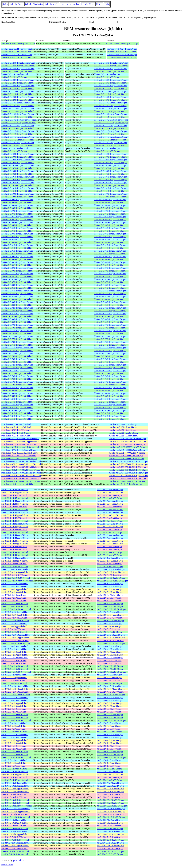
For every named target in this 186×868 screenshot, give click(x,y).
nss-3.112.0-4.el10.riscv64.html (15, 658)
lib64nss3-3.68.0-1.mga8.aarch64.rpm (110, 388)
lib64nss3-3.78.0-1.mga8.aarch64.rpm (110, 331)
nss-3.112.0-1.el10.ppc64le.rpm (110, 740)
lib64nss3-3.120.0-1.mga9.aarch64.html (18, 97)
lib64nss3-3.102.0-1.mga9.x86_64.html (18, 185)
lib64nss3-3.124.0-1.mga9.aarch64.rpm (111, 69)
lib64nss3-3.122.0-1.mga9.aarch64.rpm (111, 86)
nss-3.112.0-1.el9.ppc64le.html (14, 763)
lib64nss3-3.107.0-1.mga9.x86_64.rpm (111, 168)
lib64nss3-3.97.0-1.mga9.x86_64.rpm (110, 214)
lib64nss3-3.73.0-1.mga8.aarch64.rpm (110, 359)
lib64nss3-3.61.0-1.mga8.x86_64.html (17, 419)
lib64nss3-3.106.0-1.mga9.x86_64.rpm (111, 174)
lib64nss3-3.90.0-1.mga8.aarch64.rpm (110, 257)
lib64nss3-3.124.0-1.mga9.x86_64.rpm (111, 71)
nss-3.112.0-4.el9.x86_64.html (14, 683)
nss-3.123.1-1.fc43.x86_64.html (15, 521)
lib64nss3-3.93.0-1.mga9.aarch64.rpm (110, 234)
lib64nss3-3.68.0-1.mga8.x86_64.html (17, 390)
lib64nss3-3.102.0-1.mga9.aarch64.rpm (111, 182)
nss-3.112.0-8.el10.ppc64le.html (15, 589)
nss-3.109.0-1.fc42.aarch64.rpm (110, 772)
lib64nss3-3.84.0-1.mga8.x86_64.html (17, 299)
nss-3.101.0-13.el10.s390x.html (14, 794)
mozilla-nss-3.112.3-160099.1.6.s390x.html (19, 444)
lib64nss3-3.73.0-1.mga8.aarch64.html (17, 359)
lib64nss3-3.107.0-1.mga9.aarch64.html (18, 165)
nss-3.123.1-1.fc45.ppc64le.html (15, 492)
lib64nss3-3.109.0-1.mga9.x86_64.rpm (111, 157)
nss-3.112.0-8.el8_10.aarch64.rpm (111, 635)
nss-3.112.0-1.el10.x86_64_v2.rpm (111, 757)
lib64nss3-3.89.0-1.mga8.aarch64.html (17, 268)
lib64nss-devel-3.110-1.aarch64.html (17, 55)
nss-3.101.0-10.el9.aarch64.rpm (110, 820)
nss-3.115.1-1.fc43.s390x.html (14, 564)
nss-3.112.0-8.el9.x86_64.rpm (109, 632)
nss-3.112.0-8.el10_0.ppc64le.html (16, 572)
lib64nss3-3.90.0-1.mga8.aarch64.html (17, 257)
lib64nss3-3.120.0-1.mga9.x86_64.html (18, 100)
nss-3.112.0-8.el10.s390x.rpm (109, 598)
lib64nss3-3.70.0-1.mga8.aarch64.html (17, 376)
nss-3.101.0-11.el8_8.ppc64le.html (16, 811)
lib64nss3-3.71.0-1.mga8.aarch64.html (17, 370)
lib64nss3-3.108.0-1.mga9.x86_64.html (18, 163)
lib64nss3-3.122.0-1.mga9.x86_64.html (18, 88)
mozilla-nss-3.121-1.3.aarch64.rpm (124, 424)
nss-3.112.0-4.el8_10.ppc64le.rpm (111, 689)
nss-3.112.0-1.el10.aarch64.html (15, 735)
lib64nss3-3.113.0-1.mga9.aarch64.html (18, 126)
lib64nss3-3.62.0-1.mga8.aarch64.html (17, 410)
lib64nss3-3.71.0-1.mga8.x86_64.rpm (110, 373)
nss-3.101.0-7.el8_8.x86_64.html (15, 840)
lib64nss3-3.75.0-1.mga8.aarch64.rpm (110, 348)
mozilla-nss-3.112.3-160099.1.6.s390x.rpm (127, 444)
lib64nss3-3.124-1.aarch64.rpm (107, 74)
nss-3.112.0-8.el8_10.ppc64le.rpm (111, 638)
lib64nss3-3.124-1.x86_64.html (14, 77)
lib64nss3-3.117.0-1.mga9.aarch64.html (18, 108)
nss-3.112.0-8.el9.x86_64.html (14, 632)
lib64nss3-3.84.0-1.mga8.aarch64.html (17, 296)
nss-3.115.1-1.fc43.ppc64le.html (15, 561)
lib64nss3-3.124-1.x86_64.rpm (107, 77)
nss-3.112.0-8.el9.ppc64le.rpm (109, 626)
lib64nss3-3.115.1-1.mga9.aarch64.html (18, 114)
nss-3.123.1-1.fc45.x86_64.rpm (110, 498)
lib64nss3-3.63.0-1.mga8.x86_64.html (17, 408)
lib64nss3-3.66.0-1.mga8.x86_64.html (17, 396)
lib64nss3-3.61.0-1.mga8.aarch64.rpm (110, 416)
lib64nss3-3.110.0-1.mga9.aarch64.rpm (111, 143)
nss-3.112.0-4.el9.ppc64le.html (14, 678)
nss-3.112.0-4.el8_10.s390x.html (15, 692)
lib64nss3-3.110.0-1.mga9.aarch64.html (18, 143)
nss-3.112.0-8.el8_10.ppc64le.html (16, 638)
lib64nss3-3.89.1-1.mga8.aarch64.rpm (110, 262)
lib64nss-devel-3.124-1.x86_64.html (16, 52)
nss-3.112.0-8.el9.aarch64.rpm (109, 623)
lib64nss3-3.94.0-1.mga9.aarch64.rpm (110, 228)
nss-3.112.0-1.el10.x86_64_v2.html (16, 757)
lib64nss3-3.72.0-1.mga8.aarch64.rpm (110, 365)
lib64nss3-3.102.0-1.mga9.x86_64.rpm (111, 185)
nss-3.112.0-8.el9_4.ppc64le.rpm (110, 615)
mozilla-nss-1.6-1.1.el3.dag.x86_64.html (18, 484)
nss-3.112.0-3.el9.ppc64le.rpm (109, 726)
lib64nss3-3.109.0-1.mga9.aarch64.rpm (111, 154)
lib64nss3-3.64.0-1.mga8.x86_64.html (17, 402)
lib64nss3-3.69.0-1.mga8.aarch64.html (17, 382)
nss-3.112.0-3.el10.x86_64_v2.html (16, 720)
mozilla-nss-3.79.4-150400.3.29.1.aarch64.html (21, 473)
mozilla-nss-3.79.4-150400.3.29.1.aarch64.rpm (128, 473)
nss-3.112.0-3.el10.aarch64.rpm (110, 698)
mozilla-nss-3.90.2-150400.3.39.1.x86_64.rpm (128, 470)
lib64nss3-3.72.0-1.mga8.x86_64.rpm (110, 368)
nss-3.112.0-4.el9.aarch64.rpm (109, 675)
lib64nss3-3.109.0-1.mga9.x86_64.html (18, 157)
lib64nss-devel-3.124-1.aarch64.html (17, 49)
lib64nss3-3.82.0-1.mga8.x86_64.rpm (110, 311)
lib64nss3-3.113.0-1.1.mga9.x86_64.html (18, 123)
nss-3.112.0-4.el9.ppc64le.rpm (109, 678)
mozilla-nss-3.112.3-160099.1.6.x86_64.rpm (127, 447)
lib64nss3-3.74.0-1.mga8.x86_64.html (17, 356)
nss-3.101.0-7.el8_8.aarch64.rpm (111, 831)
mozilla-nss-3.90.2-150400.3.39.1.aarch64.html (21, 461)
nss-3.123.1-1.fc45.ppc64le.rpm (110, 492)
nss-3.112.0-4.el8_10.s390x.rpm (110, 692)
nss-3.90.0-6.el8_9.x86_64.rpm (110, 854)
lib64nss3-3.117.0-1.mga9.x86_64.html (18, 111)
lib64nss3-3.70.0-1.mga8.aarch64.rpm (110, 376)
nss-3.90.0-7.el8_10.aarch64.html (15, 843)
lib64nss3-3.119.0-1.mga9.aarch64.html (18, 103)
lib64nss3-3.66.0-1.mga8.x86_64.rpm (110, 396)
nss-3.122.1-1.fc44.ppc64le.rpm (110, 541)
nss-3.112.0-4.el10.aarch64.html (15, 646)
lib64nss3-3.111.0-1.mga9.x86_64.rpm (110, 140)
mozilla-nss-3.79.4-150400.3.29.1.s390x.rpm (128, 478)
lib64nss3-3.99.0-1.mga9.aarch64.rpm (110, 200)
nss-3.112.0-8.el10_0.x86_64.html (16, 578)
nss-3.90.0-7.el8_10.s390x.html (14, 849)
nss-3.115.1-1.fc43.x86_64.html (15, 567)
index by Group (16, 4)
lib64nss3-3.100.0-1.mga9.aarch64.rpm (111, 194)
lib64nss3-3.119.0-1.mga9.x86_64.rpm (111, 106)
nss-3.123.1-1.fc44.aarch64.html (15, 501)
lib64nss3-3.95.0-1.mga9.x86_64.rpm (110, 225)
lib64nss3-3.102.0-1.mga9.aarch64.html (18, 182)
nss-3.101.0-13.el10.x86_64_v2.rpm (112, 806)
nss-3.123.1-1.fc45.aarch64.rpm (110, 490)
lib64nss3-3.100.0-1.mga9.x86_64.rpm (111, 197)
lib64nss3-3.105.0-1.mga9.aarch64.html (18, 177)
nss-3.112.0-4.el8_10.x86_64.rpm (111, 695)
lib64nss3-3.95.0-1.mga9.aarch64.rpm (110, 222)
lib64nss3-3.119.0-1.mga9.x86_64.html (18, 106)
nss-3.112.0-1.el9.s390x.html (13, 766)
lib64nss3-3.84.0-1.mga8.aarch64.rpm (110, 296)
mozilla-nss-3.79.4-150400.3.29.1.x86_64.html (21, 481)
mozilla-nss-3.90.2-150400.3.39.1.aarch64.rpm (128, 461)
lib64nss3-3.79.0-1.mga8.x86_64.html (17, 328)
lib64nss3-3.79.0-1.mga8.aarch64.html (17, 325)
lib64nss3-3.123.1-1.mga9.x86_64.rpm (111, 83)
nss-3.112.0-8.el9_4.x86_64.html (15, 621)
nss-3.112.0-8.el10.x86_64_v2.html (16, 609)
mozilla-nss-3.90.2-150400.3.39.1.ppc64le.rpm (128, 464)
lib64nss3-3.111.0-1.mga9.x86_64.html (18, 140)
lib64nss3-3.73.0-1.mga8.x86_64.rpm (110, 362)
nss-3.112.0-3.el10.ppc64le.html (15, 703)
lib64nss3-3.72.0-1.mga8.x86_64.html (17, 368)
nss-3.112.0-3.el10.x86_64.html (15, 715)
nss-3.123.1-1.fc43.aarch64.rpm (110, 512)
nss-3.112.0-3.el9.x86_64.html (14, 732)
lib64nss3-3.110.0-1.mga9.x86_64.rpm (111, 145)
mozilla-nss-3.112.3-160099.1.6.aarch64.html (20, 439)
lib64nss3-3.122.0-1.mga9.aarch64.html (18, 86)
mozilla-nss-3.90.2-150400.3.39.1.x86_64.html (21, 470)
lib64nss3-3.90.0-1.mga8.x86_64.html (17, 259)
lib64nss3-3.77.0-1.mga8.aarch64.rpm (110, 336)
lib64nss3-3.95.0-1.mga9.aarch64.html (17, 222)
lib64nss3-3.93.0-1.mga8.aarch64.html (17, 239)
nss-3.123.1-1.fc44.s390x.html (14, 507)
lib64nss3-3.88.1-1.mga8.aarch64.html (17, 274)
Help (107, 4)
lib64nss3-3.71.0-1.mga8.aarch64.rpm (110, 370)
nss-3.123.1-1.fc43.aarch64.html (15, 512)
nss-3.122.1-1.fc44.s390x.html (14, 547)
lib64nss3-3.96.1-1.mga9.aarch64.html (17, 217)
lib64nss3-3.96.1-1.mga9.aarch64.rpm (110, 217)
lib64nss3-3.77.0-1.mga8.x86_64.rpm (110, 339)
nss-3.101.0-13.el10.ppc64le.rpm (111, 789)
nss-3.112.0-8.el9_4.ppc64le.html (15, 615)
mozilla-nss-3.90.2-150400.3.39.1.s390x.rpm (128, 467)
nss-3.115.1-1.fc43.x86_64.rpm (110, 567)
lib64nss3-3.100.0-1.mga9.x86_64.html (18, 197)
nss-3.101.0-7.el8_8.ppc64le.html (15, 834)
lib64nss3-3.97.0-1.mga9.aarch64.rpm (110, 211)
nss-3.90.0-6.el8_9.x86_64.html (15, 854)
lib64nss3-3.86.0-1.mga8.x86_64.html (17, 288)
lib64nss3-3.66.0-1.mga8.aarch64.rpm (110, 393)
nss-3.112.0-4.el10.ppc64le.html (15, 652)
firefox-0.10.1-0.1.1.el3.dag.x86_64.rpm (122, 43)
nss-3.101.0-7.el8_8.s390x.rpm (110, 837)
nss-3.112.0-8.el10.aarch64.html (15, 584)
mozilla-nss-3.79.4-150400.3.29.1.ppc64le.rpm (128, 476)
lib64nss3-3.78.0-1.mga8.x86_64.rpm (110, 333)
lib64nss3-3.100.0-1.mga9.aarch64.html (18, 194)
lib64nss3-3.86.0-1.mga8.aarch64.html (17, 285)
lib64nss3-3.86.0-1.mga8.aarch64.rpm (110, 285)
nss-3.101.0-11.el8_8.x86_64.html (16, 817)
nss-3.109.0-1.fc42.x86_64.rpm (110, 780)
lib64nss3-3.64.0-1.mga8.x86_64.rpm (110, 402)
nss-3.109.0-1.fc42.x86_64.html (15, 780)
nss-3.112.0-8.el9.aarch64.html (14, 623)
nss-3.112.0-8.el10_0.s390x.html (15, 575)
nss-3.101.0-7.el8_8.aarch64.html (15, 831)
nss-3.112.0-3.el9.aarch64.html (14, 723)
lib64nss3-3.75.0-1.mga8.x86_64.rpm (110, 351)
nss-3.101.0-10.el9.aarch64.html (15, 820)
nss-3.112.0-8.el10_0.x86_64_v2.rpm (112, 581)
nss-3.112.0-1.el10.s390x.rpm (109, 746)
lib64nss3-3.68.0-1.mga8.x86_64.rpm (110, 390)
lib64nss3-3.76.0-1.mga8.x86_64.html (17, 345)
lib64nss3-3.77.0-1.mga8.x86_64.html (17, 339)
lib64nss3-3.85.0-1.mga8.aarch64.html (17, 291)
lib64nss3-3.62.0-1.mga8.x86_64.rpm (110, 413)
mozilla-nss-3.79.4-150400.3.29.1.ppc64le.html (21, 476)
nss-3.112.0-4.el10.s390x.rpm (109, 661)
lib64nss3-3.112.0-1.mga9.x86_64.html (18, 134)
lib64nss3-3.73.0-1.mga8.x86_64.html (17, 362)
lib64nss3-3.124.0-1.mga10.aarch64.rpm (111, 63)
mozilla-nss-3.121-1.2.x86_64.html (16, 433)
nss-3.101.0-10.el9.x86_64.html (15, 829)
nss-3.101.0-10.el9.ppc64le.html (15, 823)
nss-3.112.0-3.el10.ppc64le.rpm (110, 703)
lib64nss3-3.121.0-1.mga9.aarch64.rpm (111, 91)
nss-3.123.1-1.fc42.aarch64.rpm (110, 524)
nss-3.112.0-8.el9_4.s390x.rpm (110, 618)
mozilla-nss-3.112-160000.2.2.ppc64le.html (20, 453)
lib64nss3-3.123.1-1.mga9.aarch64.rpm (111, 80)
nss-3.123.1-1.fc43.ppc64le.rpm (110, 515)
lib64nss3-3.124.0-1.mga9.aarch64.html (18, 69)
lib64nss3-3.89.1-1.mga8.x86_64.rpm (110, 265)
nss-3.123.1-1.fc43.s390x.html (14, 518)
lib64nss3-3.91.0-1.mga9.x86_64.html (17, 248)
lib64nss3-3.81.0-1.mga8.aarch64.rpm (110, 314)
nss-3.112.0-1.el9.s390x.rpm (109, 766)
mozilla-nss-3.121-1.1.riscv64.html (16, 436)
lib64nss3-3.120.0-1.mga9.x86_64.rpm (111, 100)
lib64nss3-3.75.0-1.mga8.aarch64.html (17, 348)
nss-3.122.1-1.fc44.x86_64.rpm (110, 552)
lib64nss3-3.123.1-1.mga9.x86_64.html (18, 83)
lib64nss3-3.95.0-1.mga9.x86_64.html (17, 225)
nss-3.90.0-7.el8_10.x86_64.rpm (110, 851)
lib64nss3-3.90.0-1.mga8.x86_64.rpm (110, 259)
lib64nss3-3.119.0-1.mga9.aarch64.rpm (111, 103)
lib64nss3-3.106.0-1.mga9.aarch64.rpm (111, 171)
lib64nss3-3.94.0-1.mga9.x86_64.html (17, 231)
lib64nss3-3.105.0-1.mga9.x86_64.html (18, 180)
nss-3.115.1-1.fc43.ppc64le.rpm (110, 561)
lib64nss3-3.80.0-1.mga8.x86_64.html (17, 322)
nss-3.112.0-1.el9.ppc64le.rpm (109, 763)
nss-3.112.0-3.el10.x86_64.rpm (110, 715)
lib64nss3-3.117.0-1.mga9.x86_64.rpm (111, 111)
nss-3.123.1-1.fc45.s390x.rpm (109, 495)
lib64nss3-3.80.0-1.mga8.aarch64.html (17, 319)
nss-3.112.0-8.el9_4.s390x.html (14, 618)
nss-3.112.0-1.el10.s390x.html (14, 746)
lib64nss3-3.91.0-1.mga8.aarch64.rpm (110, 251)
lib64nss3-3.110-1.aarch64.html (15, 148)
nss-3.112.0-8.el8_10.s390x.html (15, 641)
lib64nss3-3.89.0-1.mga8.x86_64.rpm (110, 271)
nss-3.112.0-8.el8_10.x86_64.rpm (111, 643)
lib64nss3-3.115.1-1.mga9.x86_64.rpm (111, 117)
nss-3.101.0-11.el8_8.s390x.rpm (110, 814)
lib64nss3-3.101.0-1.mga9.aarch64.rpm (111, 188)
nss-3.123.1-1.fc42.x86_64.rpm (110, 532)
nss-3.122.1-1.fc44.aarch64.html (15, 535)
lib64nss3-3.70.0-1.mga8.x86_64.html (17, 379)
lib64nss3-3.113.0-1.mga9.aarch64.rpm (111, 126)
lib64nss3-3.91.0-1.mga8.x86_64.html (17, 254)
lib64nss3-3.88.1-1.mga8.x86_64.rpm (110, 276)
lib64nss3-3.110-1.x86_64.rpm (107, 151)
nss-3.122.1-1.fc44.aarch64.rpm (110, 535)
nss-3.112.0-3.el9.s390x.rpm (109, 729)
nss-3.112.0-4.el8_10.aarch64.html (16, 686)
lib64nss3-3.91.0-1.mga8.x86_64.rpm (110, 254)
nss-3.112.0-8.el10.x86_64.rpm (110, 604)
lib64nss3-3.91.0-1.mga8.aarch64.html (17, 251)
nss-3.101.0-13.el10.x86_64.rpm (110, 800)
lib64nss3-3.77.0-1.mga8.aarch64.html (17, 336)
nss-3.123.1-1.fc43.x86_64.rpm (110, 521)
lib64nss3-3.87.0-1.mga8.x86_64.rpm (110, 282)
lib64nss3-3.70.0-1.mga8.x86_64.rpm (110, 379)
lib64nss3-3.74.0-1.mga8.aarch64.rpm (110, 353)
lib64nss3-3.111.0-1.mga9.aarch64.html (18, 137)
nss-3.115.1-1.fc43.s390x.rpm (109, 564)
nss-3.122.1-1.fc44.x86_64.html (15, 552)
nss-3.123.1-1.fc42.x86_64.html (15, 532)
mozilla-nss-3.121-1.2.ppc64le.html (16, 427)
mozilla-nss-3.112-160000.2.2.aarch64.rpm (127, 450)
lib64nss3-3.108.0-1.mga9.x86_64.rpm (111, 163)
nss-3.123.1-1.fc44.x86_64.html (15, 510)
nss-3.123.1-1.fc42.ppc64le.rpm (110, 527)
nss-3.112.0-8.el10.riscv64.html (15, 595)
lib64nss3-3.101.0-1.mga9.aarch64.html (18, 188)
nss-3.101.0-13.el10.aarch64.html (15, 783)
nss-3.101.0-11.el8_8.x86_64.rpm (111, 817)
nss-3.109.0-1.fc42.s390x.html (14, 777)
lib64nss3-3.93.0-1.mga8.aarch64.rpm (110, 239)
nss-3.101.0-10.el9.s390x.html (14, 826)
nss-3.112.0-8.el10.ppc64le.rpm (110, 589)
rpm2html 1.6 (18, 860)
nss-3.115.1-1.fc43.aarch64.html (15, 558)
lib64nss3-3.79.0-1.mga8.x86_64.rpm (110, 328)
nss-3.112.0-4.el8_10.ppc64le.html (16, 689)
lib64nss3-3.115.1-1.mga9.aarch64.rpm (111, 114)
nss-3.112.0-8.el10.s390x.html (14, 598)
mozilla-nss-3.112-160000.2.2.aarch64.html (20, 450)
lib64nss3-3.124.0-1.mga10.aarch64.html (18, 63)
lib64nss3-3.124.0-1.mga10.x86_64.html (18, 66)
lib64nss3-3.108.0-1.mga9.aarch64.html (18, 160)
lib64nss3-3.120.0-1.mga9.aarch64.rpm (111, 97)
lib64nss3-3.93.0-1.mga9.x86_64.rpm (110, 237)
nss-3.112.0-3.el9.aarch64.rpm (109, 723)
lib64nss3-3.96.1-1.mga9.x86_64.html (17, 220)
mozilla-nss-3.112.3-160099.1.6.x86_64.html (20, 447)
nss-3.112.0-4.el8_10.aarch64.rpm (111, 686)
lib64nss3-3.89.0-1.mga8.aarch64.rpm (110, 268)
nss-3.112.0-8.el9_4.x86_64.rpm (110, 621)
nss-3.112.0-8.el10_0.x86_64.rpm (111, 578)
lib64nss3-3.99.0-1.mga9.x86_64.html (17, 202)
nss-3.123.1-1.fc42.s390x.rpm (109, 529)
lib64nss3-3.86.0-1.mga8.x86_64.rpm (110, 288)
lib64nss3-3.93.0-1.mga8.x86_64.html (17, 242)
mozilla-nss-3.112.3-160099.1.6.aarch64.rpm (128, 439)
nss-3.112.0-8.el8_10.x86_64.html (16, 643)
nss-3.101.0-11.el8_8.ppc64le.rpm (111, 811)
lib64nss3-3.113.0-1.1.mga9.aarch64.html (19, 120)
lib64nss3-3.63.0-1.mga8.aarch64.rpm (110, 405)
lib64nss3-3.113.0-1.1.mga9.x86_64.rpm (111, 123)
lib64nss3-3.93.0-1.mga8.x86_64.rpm (110, 242)
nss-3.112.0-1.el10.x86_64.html (15, 752)
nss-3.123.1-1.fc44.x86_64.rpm (110, 510)
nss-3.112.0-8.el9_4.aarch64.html (15, 612)
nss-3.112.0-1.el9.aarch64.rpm (109, 760)
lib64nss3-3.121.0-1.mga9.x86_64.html (18, 94)
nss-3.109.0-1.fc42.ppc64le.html (15, 774)
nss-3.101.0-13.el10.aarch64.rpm (111, 783)
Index (5, 4)
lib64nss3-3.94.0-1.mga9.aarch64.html (17, 228)
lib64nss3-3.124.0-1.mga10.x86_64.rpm (111, 66)
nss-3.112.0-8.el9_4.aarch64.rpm (110, 612)
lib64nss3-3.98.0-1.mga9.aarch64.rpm (110, 205)
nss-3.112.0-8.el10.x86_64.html (15, 604)
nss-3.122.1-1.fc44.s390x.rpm (109, 547)
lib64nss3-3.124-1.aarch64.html (15, 74)
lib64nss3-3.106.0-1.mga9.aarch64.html (18, 171)
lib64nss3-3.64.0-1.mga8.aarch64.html (17, 399)
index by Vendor (52, 4)
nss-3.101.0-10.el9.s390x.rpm (109, 826)
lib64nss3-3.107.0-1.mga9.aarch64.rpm (111, 165)
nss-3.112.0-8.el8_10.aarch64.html (16, 635)
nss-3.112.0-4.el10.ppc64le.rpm (110, 652)
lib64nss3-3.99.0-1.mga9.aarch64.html (17, 200)
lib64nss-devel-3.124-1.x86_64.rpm (122, 52)
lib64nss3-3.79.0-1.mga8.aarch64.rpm (110, 325)
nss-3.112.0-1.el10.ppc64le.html (15, 740)
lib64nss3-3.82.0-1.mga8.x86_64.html (17, 311)
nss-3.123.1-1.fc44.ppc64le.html (15, 504)
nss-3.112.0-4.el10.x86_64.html (15, 666)
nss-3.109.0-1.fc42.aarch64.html (15, 772)
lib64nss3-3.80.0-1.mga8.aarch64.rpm (110, 319)
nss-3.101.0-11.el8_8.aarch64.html (16, 809)
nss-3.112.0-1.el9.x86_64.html (14, 769)
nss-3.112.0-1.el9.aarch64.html (14, 760)
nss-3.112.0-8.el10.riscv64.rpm (110, 595)
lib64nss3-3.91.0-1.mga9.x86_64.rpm (110, 248)
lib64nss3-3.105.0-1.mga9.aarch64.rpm (111, 177)
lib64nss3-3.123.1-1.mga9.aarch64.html (18, 80)
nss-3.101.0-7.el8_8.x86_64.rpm (110, 840)
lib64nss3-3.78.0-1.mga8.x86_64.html (17, 333)
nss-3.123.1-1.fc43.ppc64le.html (15, 515)
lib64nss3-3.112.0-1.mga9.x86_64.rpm (111, 134)
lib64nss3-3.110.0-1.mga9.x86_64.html (18, 145)
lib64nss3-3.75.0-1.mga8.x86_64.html (17, 351)
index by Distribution (34, 4)
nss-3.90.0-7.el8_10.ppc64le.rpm (111, 846)
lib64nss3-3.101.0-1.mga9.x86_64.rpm (111, 191)
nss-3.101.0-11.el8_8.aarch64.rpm (111, 809)
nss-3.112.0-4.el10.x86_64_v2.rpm (111, 672)
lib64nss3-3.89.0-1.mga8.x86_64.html (17, 271)
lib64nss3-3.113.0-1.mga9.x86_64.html (18, 128)
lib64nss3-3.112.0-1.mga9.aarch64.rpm (111, 131)
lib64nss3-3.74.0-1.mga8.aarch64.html (17, 353)
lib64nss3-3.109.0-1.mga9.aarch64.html (18, 154)
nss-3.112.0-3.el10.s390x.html (14, 709)
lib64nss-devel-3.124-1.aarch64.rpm (122, 49)
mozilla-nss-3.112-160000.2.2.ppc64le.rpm (127, 453)
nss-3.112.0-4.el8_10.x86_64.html (16, 695)
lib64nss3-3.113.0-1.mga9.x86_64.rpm (111, 128)
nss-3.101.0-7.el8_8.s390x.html (14, 837)
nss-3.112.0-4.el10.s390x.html (14, 661)
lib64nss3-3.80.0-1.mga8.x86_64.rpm (110, 322)
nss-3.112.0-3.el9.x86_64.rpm (109, 732)
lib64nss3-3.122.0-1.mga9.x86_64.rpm (111, 88)
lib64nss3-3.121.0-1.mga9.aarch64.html (18, 91)
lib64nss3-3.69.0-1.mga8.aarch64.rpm (110, 382)
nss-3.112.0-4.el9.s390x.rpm (109, 680)
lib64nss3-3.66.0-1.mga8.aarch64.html (17, 393)
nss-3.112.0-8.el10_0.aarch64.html (16, 569)
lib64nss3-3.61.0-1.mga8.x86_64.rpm (110, 419)
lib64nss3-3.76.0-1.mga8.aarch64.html (17, 342)
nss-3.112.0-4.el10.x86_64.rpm (110, 666)
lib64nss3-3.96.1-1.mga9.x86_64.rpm (110, 220)
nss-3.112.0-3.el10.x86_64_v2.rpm (111, 720)
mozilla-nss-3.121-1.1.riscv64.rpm (123, 436)
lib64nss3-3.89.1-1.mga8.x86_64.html (17, 265)
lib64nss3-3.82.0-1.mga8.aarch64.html (17, 308)
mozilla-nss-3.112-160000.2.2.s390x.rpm (126, 456)
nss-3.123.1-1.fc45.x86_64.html (15, 498)
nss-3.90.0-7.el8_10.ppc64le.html (15, 846)
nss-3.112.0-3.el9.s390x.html (13, 729)
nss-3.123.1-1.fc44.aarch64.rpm (110, 501)
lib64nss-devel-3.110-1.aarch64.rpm (122, 55)
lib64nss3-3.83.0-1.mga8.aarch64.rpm (110, 302)
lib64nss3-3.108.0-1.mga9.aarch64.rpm (111, 160)
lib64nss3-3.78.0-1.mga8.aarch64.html (17, 331)
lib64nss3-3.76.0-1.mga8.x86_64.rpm (110, 345)
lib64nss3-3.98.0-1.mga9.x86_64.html (17, 208)
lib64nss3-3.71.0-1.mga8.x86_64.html (17, 373)
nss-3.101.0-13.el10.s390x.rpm (110, 794)
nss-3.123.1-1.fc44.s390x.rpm (109, 507)
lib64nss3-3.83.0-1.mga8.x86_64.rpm (110, 305)
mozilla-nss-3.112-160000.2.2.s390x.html (19, 456)
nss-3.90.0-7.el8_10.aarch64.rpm (111, 843)
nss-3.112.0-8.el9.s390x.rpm (109, 629)
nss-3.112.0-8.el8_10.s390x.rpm (110, 641)
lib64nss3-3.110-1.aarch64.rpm (107, 148)
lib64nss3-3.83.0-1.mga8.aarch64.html (17, 302)
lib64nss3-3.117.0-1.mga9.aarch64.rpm (111, 108)
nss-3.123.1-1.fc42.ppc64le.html (15, 527)
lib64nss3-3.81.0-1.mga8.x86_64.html (17, 316)
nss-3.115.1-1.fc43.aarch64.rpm (110, 558)
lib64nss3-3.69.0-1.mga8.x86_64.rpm (110, 385)
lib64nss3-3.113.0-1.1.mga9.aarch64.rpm (111, 120)
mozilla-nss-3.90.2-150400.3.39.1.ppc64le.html (21, 464)
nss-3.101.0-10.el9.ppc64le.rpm (110, 823)
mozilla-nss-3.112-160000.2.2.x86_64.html (19, 459)
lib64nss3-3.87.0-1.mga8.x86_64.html (17, 282)
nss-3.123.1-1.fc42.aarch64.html (15, 524)
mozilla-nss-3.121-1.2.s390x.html (15, 430)
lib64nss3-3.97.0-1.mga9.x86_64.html (17, 214)
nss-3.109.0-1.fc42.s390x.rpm (109, 777)
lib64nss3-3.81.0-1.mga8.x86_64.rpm (110, 316)
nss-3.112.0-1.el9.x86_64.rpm (109, 769)
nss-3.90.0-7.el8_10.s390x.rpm (110, 849)
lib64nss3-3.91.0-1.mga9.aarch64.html (17, 245)
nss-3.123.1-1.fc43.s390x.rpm (109, 518)
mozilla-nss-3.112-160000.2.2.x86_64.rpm (127, 459)
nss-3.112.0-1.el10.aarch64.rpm (110, 735)
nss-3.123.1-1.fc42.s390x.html (14, 529)
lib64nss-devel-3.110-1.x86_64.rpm (122, 57)
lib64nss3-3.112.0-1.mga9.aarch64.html (18, 131)
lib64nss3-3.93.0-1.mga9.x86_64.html (17, 237)
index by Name (88, 4)
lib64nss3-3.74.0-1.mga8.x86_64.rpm (110, 356)
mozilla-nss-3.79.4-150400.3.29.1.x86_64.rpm (128, 481)
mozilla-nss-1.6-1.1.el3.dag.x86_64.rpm (126, 484)
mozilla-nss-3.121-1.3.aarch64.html (16, 424)
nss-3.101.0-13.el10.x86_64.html (15, 800)
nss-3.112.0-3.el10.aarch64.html (15, 698)
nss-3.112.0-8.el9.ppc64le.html (14, 626)
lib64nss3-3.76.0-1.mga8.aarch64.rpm (110, 342)
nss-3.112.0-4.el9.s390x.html (13, 680)
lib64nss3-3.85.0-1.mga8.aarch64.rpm (110, 291)
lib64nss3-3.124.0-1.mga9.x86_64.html (18, 71)
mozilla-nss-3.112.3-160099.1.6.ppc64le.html (20, 441)
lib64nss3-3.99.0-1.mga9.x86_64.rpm (110, 202)
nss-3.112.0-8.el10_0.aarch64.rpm (111, 569)
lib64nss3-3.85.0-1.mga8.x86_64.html (17, 294)
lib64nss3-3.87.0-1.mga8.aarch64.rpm (110, 279)
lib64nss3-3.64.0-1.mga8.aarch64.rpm (110, 399)
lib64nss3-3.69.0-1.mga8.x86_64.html (17, 385)
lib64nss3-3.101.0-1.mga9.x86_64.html (18, 191)
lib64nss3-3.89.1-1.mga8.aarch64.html (17, 262)
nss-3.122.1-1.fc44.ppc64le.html (15, 541)
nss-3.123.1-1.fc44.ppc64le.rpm (110, 504)
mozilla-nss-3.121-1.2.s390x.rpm (123, 430)
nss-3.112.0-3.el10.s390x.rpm (109, 709)
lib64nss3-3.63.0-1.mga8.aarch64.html (17, 405)
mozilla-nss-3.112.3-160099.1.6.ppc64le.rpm (128, 441)
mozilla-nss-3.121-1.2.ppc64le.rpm (124, 427)
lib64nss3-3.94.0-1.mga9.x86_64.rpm (110, 231)
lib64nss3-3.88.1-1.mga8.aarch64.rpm (110, 274)
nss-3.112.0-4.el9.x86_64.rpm (109, 683)
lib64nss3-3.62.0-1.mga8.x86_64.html (17, 413)
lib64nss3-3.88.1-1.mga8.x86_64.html (17, 276)
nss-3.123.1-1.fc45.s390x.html (14, 495)
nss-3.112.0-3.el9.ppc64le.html (14, 726)
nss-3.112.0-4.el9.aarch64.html (14, 675)
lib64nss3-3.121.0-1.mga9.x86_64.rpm (111, 94)
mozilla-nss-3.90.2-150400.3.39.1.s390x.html (20, 467)
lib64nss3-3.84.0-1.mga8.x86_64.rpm (110, 299)
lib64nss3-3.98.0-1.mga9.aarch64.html (17, 205)
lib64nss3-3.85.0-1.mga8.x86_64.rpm (110, 294)
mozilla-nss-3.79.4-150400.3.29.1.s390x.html (20, 478)
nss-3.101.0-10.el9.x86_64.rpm (110, 829)
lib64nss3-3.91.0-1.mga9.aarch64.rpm (110, 245)
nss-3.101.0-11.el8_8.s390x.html (15, 814)
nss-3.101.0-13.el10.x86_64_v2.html (17, 806)
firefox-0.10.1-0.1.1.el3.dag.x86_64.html (18, 43)
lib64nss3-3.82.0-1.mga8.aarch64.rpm (110, 308)
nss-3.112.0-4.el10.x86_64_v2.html (16, 672)
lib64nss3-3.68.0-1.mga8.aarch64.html (17, 388)
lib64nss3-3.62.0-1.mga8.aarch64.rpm (110, 410)
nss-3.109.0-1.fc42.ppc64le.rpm (110, 774)
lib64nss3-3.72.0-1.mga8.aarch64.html (17, 365)
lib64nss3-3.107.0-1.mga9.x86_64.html (18, 168)
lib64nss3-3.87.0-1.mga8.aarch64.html (17, 279)
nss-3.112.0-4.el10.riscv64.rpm (110, 658)
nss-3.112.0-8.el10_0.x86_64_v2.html (17, 581)
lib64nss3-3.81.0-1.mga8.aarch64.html (17, 314)
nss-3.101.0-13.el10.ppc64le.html (15, 789)
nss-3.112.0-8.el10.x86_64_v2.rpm (111, 609)
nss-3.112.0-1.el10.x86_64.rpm (110, 752)
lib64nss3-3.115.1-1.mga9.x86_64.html (18, 117)
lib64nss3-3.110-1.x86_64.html (14, 151)
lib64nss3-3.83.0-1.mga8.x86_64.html (17, 305)
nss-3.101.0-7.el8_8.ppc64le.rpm (111, 834)
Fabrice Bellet (7, 865)
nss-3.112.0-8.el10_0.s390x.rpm (110, 575)
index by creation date (70, 4)
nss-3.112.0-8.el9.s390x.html (13, 629)
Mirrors (99, 4)
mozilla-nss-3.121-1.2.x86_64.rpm (123, 433)
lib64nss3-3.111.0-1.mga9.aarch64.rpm (111, 137)
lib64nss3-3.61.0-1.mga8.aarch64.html (17, 416)
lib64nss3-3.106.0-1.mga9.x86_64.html (18, 174)
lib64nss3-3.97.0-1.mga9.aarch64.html (17, 211)
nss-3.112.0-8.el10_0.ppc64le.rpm (111, 572)
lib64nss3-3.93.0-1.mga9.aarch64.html (17, 234)
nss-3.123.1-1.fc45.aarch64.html (15, 490)
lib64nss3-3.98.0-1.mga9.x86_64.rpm (110, 208)
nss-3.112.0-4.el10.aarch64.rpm (110, 646)
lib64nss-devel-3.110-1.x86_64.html (16, 57)
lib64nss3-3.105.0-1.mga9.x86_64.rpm (111, 180)
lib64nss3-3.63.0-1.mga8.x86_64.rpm (110, 408)
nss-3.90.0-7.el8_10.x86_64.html (15, 851)
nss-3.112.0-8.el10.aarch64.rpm (110, 584)
